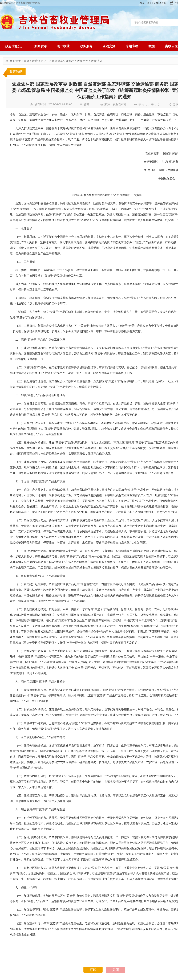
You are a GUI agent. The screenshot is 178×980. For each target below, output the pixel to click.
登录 (142, 3)
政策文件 (83, 61)
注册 (149, 3)
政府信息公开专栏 (63, 61)
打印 (93, 970)
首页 (26, 61)
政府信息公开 (41, 61)
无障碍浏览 (160, 3)
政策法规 (97, 61)
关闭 (116, 970)
